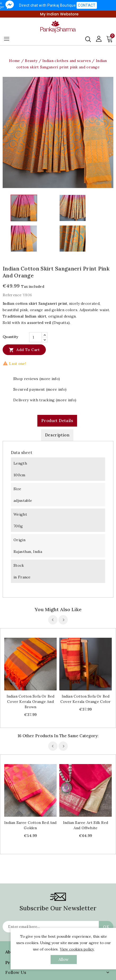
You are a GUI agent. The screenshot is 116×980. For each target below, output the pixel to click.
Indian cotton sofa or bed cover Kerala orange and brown (31, 702)
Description (57, 435)
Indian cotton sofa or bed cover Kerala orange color (86, 699)
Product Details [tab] (57, 421)
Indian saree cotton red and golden (30, 825)
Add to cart (24, 350)
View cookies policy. (77, 949)
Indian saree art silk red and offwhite (86, 825)
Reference (12, 295)
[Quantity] (35, 337)
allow (64, 959)
